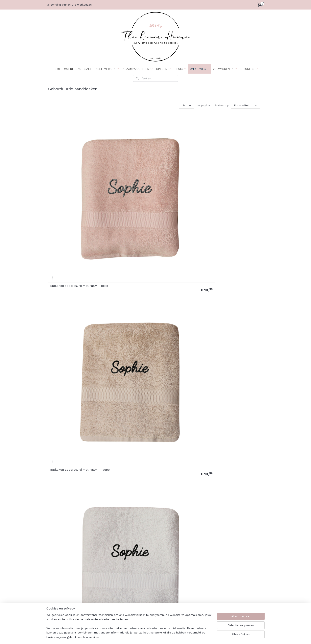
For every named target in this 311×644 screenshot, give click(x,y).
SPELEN (164, 69)
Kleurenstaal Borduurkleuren (198, 594)
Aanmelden (233, 581)
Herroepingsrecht (60, 598)
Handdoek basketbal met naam (128, 307)
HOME (57, 69)
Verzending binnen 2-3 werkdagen (69, 5)
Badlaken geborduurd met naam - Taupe (124, 170)
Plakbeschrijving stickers (195, 572)
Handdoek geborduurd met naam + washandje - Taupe (179, 375)
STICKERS (249, 69)
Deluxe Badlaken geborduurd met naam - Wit (126, 238)
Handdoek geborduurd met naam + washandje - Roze (124, 375)
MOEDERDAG (73, 69)
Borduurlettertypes (192, 598)
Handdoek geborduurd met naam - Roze (179, 307)
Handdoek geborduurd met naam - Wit (70, 375)
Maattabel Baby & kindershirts (199, 603)
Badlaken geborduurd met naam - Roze (69, 170)
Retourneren (56, 589)
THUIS (180, 69)
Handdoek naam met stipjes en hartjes (73, 512)
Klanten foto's (189, 616)
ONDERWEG (200, 69)
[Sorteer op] (245, 105)
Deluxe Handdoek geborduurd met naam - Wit (72, 307)
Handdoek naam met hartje (234, 444)
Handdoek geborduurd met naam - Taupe (234, 307)
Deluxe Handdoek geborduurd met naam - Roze (181, 238)
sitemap (172, 637)
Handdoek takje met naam (179, 513)
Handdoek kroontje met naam (127, 444)
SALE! (88, 69)
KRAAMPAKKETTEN (138, 69)
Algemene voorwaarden (151, 567)
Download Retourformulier (153, 581)
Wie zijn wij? (56, 567)
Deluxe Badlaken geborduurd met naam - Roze (235, 170)
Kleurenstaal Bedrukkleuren (197, 581)
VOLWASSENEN (225, 69)
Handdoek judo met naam (69, 444)
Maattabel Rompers (192, 607)
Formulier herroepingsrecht (153, 576)
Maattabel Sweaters (193, 612)
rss (180, 637)
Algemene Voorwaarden (64, 572)
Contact (97, 567)
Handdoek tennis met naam (234, 513)
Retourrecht (143, 572)
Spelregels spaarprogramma (154, 585)
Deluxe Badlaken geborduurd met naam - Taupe (71, 238)
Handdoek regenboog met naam (124, 512)
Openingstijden (102, 581)
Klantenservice (102, 572)
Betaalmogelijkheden (62, 585)
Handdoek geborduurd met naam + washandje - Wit (234, 375)
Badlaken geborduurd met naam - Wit (178, 170)
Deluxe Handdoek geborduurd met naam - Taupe (236, 238)
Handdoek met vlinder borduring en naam (176, 444)
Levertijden (99, 576)
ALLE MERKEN (108, 69)
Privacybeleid (57, 594)
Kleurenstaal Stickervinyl (195, 576)
